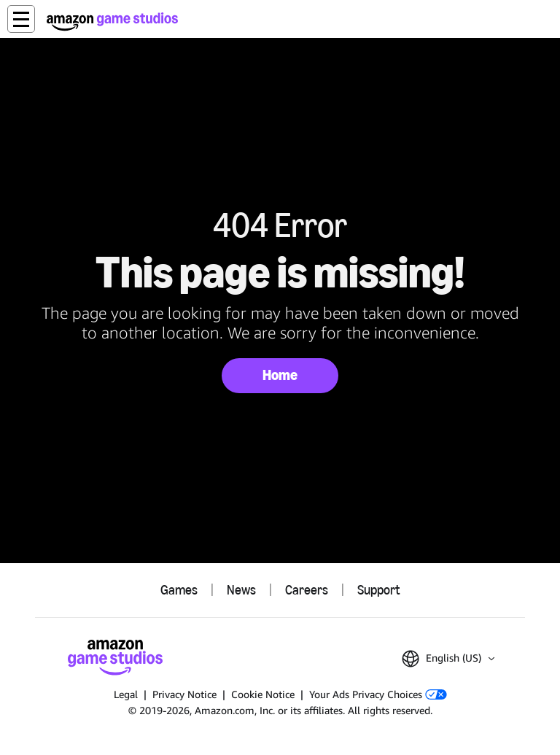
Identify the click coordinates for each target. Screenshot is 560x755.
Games (179, 590)
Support (378, 590)
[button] (21, 19)
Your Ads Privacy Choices (378, 694)
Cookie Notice (263, 694)
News (241, 590)
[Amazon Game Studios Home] (112, 22)
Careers (307, 590)
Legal (126, 694)
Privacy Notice (184, 694)
